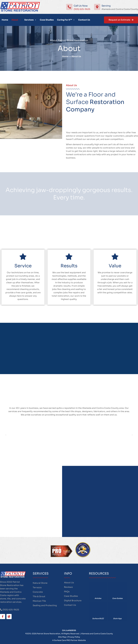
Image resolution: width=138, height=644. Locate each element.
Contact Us (84, 20)
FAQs (67, 592)
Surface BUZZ (98, 619)
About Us (69, 583)
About (16, 20)
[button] (2, 111)
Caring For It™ (66, 20)
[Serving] (97, 7)
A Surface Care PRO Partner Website (69, 640)
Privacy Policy (74, 637)
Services (30, 20)
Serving (106, 6)
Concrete (38, 592)
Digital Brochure (73, 601)
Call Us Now (81, 6)
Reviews (68, 587)
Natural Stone (40, 583)
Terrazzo (37, 587)
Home (5, 20)
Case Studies (47, 20)
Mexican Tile (39, 601)
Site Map (62, 637)
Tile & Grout (39, 596)
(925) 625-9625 (82, 9)
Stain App (117, 619)
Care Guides (117, 598)
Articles (98, 598)
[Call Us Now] (69, 7)
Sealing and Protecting (45, 605)
